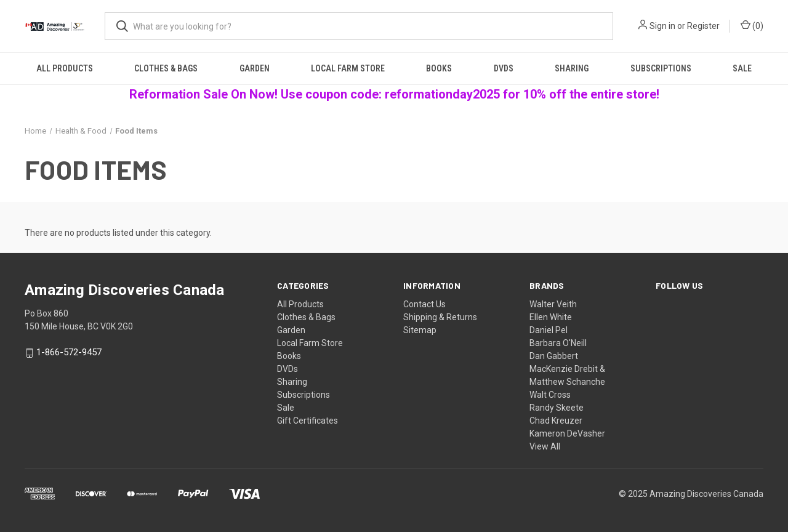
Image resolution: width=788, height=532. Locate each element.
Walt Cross (550, 395)
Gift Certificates (308, 421)
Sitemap (420, 330)
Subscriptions (661, 68)
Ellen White (551, 317)
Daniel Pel (549, 330)
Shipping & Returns (440, 317)
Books (439, 68)
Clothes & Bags (166, 68)
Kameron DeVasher (567, 433)
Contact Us (424, 304)
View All (545, 446)
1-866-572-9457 (69, 353)
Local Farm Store (348, 68)
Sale (742, 68)
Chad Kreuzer (556, 421)
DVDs (504, 68)
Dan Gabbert (554, 356)
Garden (255, 68)
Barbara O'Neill (558, 343)
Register (703, 26)
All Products (65, 68)
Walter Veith (553, 304)
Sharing (572, 68)
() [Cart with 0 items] (752, 25)
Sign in (662, 26)
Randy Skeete (557, 408)
